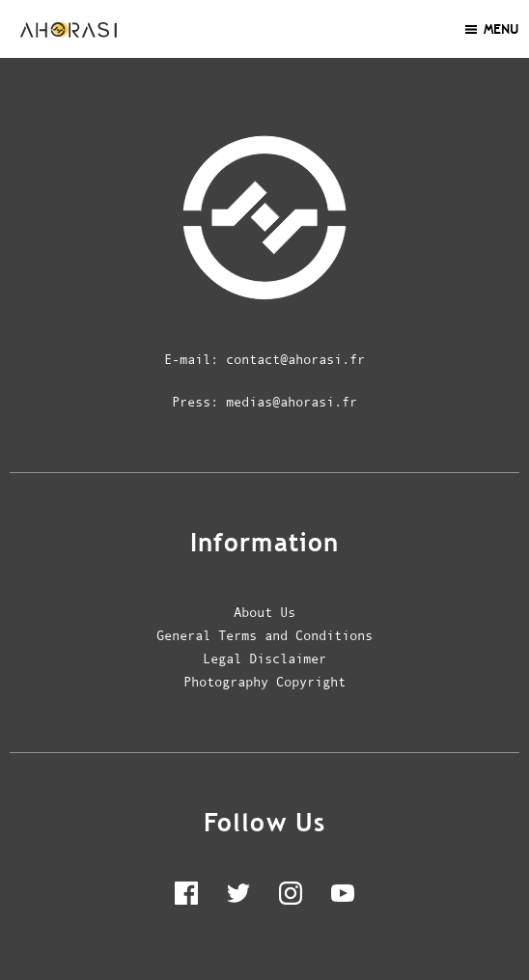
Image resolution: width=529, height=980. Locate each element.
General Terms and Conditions (264, 635)
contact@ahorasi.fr (295, 359)
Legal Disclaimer (264, 658)
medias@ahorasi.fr (292, 402)
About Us (264, 612)
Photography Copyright (264, 682)
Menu (491, 29)
